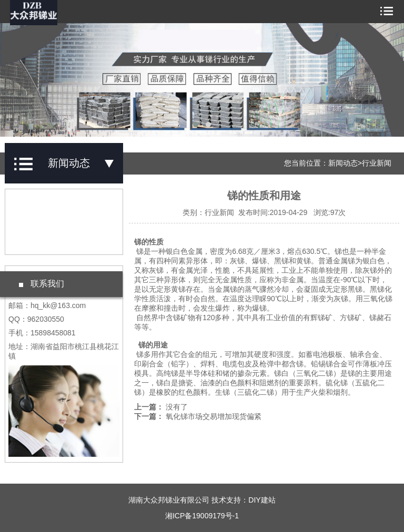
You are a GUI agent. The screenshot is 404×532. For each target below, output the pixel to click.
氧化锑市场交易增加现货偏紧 (214, 416)
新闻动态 (343, 163)
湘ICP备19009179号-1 (202, 516)
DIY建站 (262, 500)
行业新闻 (377, 163)
